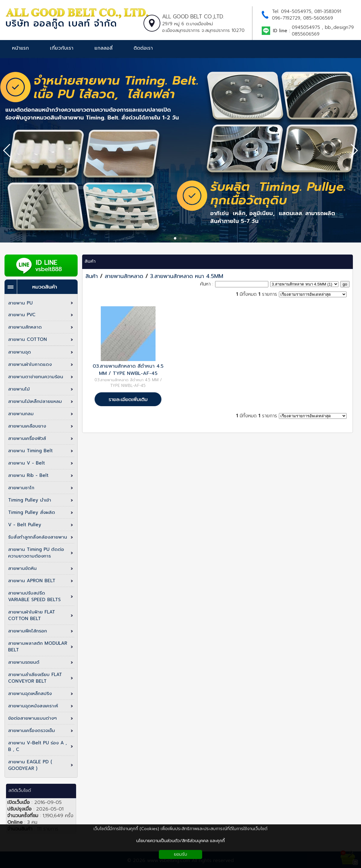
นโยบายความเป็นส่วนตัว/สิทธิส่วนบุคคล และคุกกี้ (180, 841)
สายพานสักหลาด (125, 276)
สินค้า (90, 261)
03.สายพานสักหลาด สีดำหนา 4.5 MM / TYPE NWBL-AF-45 (128, 370)
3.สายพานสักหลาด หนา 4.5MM (187, 276)
